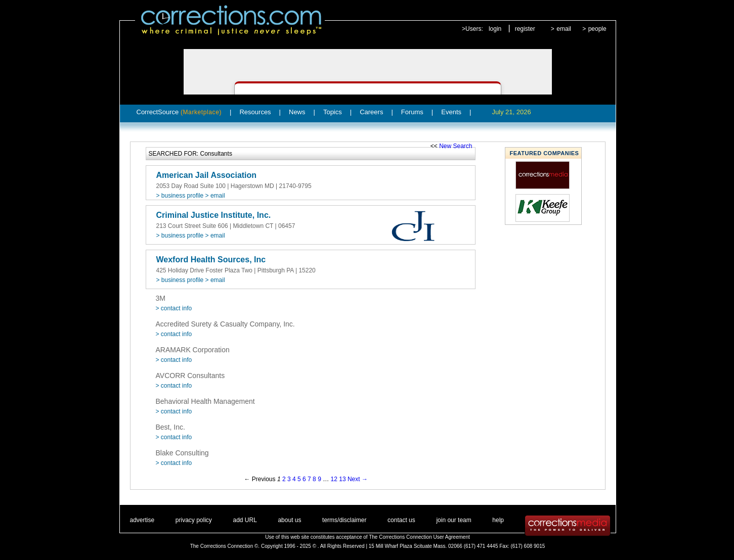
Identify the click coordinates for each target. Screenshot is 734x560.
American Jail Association (207, 175)
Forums (412, 112)
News (297, 112)
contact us (401, 520)
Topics (333, 112)
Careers (371, 112)
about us (289, 520)
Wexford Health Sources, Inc (211, 260)
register (525, 29)
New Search (456, 146)
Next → (358, 479)
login (495, 29)
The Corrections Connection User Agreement (419, 537)
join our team (454, 520)
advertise (142, 520)
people (597, 29)
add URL (245, 520)
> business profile (180, 196)
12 (334, 479)
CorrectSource (179, 112)
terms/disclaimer (344, 520)
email (564, 29)
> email (215, 196)
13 (342, 479)
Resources (255, 112)
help (498, 520)
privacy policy (194, 520)
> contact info (174, 308)
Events (451, 112)
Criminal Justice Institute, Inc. (214, 215)
